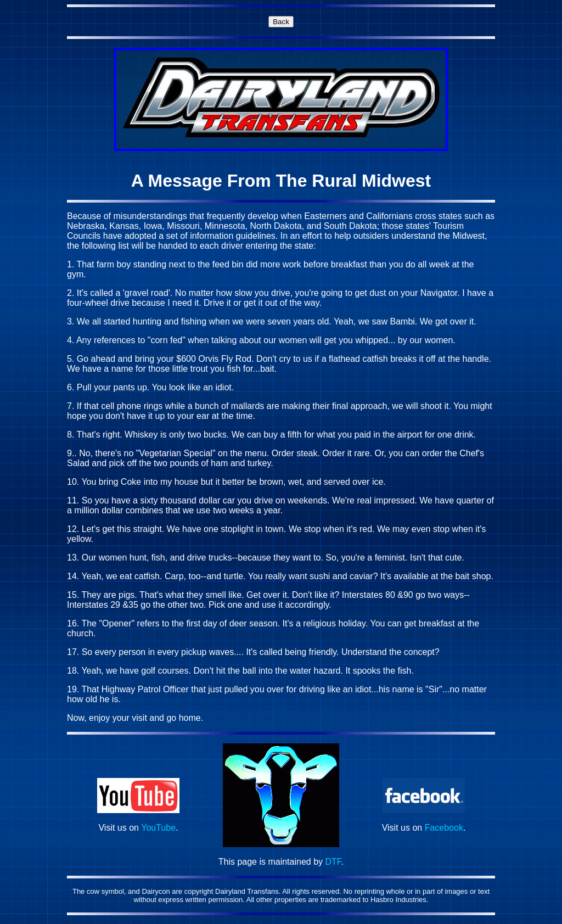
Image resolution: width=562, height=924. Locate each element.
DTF (333, 862)
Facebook (444, 828)
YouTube (158, 828)
